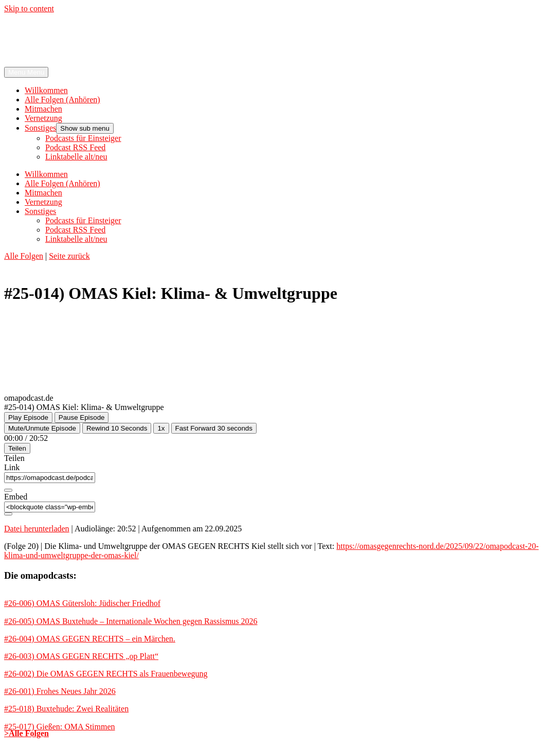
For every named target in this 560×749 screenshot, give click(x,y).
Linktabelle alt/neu (76, 157)
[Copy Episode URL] (8, 490)
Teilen (17, 448)
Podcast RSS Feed (75, 147)
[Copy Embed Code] (8, 514)
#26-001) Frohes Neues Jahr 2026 (60, 691)
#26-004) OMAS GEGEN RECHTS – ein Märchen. (90, 639)
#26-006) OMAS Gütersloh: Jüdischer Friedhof (82, 603)
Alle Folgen (24, 256)
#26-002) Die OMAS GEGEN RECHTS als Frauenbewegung (106, 674)
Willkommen (46, 90)
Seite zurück (69, 256)
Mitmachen (43, 109)
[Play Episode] (28, 417)
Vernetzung (43, 118)
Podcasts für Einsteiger (83, 138)
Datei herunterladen (37, 529)
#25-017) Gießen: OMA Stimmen (60, 727)
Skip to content (29, 8)
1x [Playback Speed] (161, 428)
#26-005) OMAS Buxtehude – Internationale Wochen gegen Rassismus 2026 (131, 621)
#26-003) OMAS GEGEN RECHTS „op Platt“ (81, 656)
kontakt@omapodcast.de (309, 740)
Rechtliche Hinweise (228, 740)
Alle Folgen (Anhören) (62, 100)
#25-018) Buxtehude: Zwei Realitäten (66, 709)
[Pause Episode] (82, 417)
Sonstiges (40, 128)
